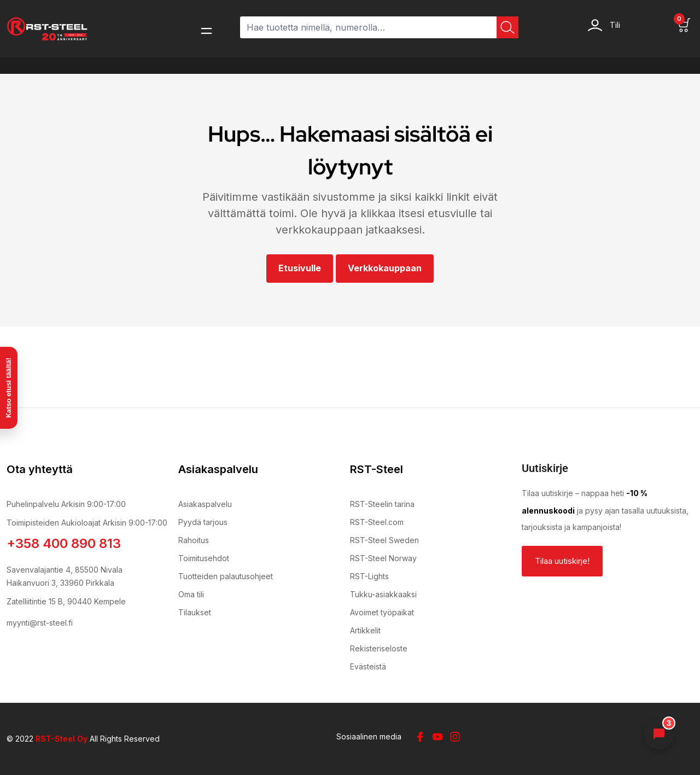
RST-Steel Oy (62, 739)
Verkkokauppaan (385, 268)
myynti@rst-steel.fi (40, 623)
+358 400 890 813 (64, 543)
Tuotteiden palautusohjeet (226, 576)
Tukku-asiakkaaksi (383, 594)
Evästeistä (368, 666)
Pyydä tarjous (203, 522)
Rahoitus (194, 540)
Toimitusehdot (204, 558)
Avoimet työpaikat (382, 612)
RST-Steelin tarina (382, 504)
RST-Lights (369, 576)
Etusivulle (300, 268)
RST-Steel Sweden (384, 540)
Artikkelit (365, 630)
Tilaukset (195, 612)
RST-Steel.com (377, 522)
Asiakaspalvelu (205, 504)
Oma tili (191, 594)
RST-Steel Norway (383, 558)
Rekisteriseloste (379, 648)
